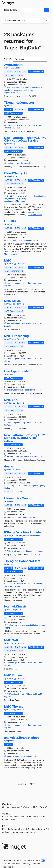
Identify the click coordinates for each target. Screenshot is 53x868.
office (18, 240)
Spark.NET (17, 486)
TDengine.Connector (19, 103)
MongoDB (38, 456)
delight (7, 198)
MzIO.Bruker (13, 675)
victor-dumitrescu (35, 535)
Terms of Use (32, 860)
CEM (12, 196)
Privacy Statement (32, 864)
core (13, 90)
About (22, 860)
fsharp (9, 390)
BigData (24, 163)
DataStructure (23, 517)
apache (7, 90)
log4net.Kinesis (15, 606)
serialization (16, 87)
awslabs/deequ (28, 486)
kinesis (29, 625)
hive (32, 390)
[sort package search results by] (30, 59)
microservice (21, 90)
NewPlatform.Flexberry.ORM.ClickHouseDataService (25, 139)
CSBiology (12, 263)
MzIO (8, 261)
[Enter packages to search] (23, 10)
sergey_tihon (22, 535)
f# (7, 625)
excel (9, 240)
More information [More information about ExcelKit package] (11, 254)
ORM (17, 163)
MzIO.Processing (16, 336)
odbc (24, 756)
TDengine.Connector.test (22, 561)
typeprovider (18, 390)
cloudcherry (12, 176)
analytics (27, 196)
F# (8, 283)
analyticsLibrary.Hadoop (22, 738)
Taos (9, 125)
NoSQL (31, 456)
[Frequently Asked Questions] (5, 826)
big (28, 90)
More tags (15, 93)
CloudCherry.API (16, 173)
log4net (42, 625)
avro (8, 87)
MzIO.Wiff (11, 640)
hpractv (10, 741)
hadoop (37, 390)
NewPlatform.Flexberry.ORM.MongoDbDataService (25, 436)
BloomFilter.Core (16, 498)
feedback (35, 196)
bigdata (7, 93)
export (36, 240)
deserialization (28, 87)
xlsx (13, 240)
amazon (22, 625)
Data (13, 125)
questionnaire (10, 201)
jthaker (10, 501)
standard (38, 87)
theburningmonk (14, 609)
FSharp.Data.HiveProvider (23, 532)
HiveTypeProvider (17, 371)
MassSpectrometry (17, 283)
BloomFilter (11, 517)
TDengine (8, 128)
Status (6, 814)
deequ (9, 466)
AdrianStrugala (13, 68)
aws (16, 625)
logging (7, 628)
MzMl (40, 283)
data (31, 90)
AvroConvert (13, 65)
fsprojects (12, 535)
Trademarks (8, 867)
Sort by (8, 59)
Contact (7, 804)
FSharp (29, 283)
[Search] (46, 10)
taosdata (11, 106)
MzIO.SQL (11, 400)
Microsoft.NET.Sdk (24, 125)
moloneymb (12, 374)
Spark (9, 486)
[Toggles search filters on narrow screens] (46, 21)
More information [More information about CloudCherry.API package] (35, 215)
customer (18, 196)
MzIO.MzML (13, 301)
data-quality (40, 486)
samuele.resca (14, 470)
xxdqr (10, 224)
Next (33, 784)
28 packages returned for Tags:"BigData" (23, 41)
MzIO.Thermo (14, 707)
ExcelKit (10, 221)
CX (8, 196)
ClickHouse (32, 163)
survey (24, 198)
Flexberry (11, 144)
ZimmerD (21, 263)
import (30, 240)
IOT (34, 125)
